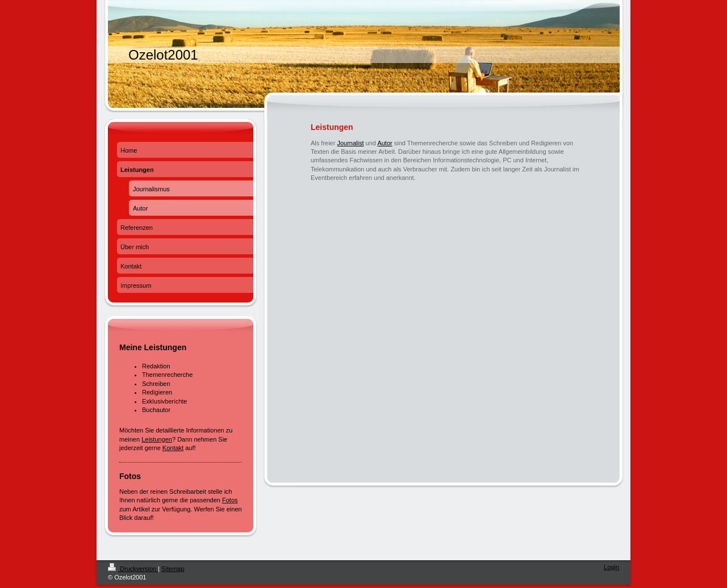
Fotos (230, 500)
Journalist (350, 143)
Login (611, 567)
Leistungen (157, 439)
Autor (385, 143)
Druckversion (133, 569)
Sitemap (173, 569)
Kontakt (173, 448)
